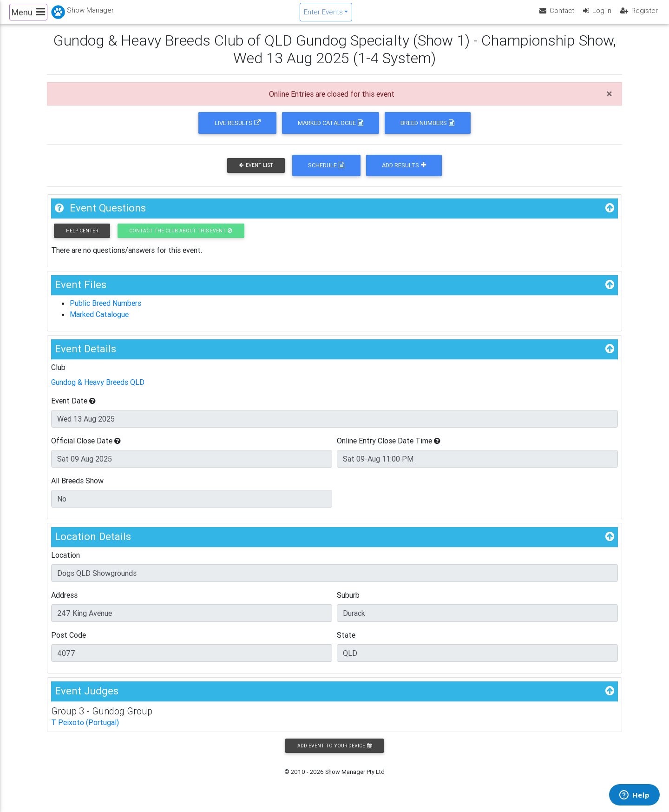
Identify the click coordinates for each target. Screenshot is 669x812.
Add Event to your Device (334, 754)
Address (64, 603)
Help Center (82, 239)
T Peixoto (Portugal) (85, 730)
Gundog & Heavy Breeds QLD (98, 390)
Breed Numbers (427, 131)
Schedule (326, 173)
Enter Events (323, 16)
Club (58, 375)
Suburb (348, 603)
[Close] (609, 102)
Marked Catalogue (331, 131)
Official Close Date (86, 449)
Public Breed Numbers (105, 311)
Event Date (73, 409)
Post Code (69, 643)
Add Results (404, 173)
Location (66, 563)
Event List (256, 173)
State (346, 643)
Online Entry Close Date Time (389, 449)
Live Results (238, 131)
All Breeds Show (77, 489)
